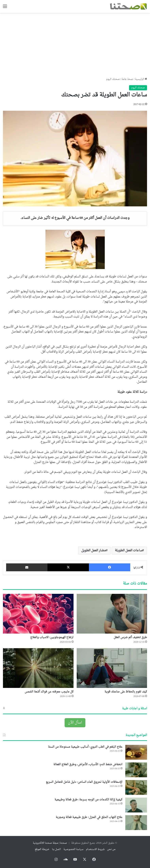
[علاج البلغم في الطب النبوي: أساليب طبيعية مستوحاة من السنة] (136, 752)
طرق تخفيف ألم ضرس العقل (130, 637)
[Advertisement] (75, 43)
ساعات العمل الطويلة (129, 551)
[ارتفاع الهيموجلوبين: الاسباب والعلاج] (38, 614)
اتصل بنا (56, 849)
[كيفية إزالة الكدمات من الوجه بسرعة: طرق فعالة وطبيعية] (136, 805)
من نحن (111, 849)
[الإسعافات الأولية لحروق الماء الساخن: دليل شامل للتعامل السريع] (136, 787)
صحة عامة (127, 79)
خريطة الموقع (42, 849)
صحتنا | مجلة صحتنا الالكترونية (50, 843)
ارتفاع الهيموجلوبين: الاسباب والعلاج (52, 637)
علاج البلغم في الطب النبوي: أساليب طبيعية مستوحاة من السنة (85, 747)
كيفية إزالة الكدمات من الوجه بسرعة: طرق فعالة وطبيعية (88, 800)
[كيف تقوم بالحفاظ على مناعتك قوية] (112, 668)
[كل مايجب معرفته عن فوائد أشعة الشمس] (38, 668)
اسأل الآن (75, 723)
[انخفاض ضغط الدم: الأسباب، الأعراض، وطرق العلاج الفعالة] (136, 770)
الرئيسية (141, 79)
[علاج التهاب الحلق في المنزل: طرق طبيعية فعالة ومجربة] (136, 823)
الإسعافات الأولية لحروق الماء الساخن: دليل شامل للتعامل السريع (84, 782)
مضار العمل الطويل (94, 551)
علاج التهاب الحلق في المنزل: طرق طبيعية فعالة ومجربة (89, 817)
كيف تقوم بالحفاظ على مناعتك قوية (126, 692)
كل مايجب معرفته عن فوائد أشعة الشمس (49, 692)
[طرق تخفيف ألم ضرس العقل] (112, 614)
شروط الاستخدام (95, 849)
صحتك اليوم (113, 79)
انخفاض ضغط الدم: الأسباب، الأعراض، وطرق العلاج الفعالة (88, 765)
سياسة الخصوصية (73, 849)
